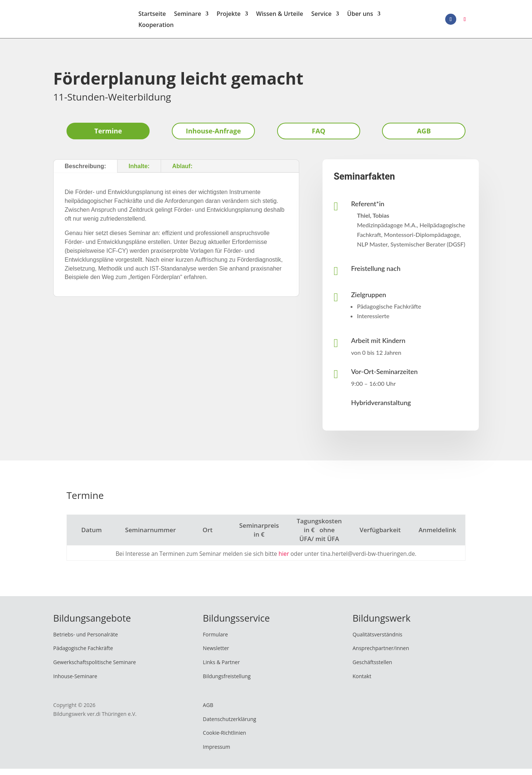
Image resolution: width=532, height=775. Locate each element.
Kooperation (156, 29)
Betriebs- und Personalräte (86, 641)
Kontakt (362, 682)
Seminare (187, 18)
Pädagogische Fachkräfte (83, 655)
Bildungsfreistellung (227, 682)
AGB (424, 137)
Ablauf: (182, 172)
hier (284, 560)
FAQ (319, 137)
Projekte (229, 18)
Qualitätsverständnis (377, 641)
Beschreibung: (85, 172)
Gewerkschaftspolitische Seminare (95, 668)
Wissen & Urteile (279, 18)
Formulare (215, 641)
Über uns (360, 18)
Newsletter (216, 655)
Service (321, 18)
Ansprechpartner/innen (381, 655)
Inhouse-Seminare (75, 682)
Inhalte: (139, 172)
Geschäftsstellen (372, 668)
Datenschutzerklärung (229, 725)
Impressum (216, 753)
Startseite (152, 18)
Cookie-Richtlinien (224, 739)
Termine (108, 137)
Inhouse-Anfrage (213, 137)
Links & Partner (221, 668)
